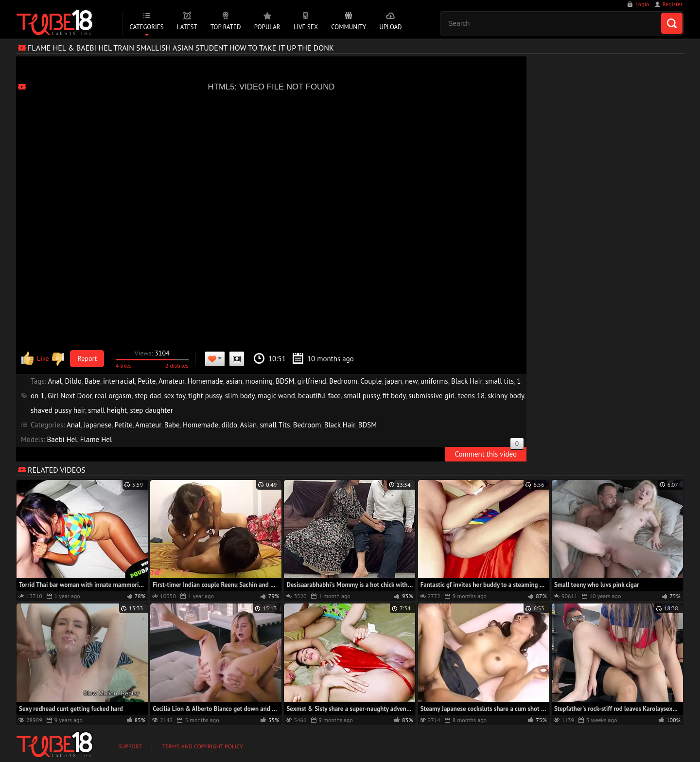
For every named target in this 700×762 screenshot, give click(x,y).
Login (642, 4)
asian (234, 381)
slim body (240, 396)
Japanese (97, 425)
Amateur (171, 381)
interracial (119, 381)
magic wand (276, 396)
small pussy (361, 396)
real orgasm (113, 396)
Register (673, 4)
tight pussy (205, 396)
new (411, 381)
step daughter (151, 410)
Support (130, 746)
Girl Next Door (70, 396)
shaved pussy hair (58, 410)
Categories (146, 27)
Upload (390, 27)
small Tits (275, 425)
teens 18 (471, 396)
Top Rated (226, 27)
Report (87, 358)
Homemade (205, 381)
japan (394, 381)
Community (349, 27)
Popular (267, 27)
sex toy (175, 396)
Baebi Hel (62, 439)
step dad (148, 396)
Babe (92, 381)
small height (107, 410)
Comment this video (489, 453)
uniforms (434, 381)
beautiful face (319, 396)
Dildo (73, 381)
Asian (249, 425)
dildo (229, 425)
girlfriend (312, 381)
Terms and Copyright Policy (203, 746)
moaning (259, 381)
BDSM (285, 381)
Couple (371, 381)
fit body (394, 396)
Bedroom (343, 381)
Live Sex (306, 27)
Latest (187, 27)
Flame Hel (96, 439)
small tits (499, 381)
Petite (147, 381)
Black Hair (467, 381)
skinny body (506, 396)
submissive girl (432, 396)
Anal (55, 381)
